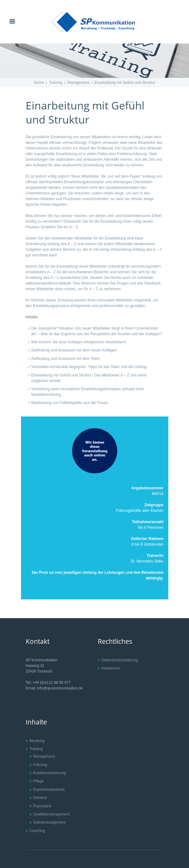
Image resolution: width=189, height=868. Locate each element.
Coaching (37, 831)
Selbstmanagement (49, 822)
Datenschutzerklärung (120, 660)
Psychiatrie (42, 806)
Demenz (40, 798)
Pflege (39, 781)
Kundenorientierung (50, 773)
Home (39, 83)
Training (56, 83)
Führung (40, 765)
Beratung (37, 741)
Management (78, 83)
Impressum (111, 668)
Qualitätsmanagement (52, 814)
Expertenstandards (49, 790)
